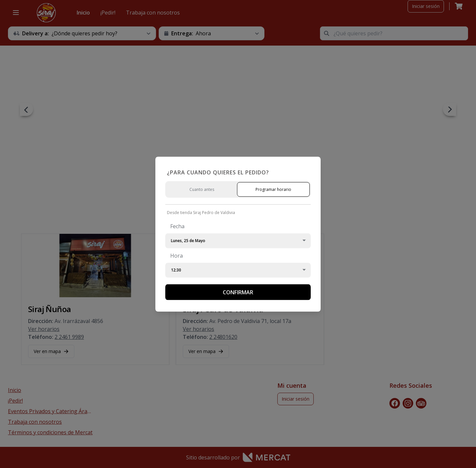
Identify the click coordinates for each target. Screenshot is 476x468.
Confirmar (238, 292)
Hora (177, 255)
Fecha (177, 226)
